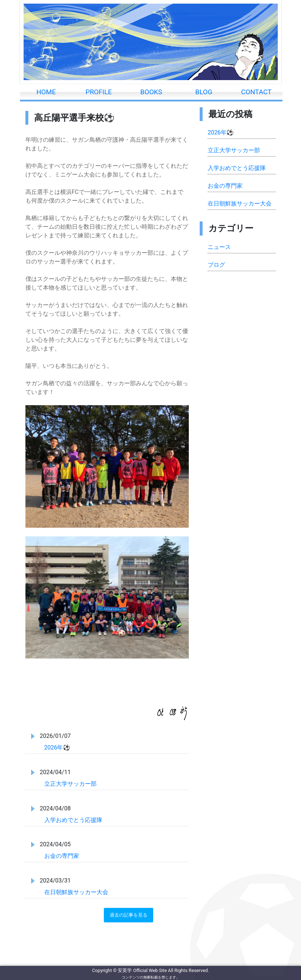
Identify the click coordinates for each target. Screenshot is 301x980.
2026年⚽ (57, 748)
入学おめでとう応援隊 (73, 820)
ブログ (216, 265)
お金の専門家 (62, 856)
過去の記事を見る (129, 915)
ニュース (219, 247)
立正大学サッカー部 (70, 784)
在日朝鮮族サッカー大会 (76, 892)
